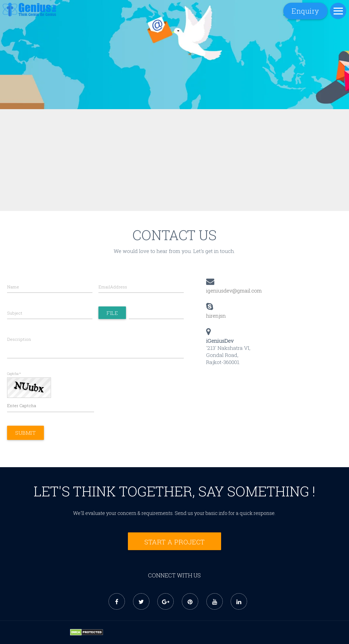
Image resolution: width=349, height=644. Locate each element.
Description (19, 339)
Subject (15, 313)
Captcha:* (14, 374)
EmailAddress (113, 287)
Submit (25, 433)
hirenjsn (216, 316)
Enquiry (305, 11)
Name (13, 287)
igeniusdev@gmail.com (234, 291)
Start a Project (174, 542)
